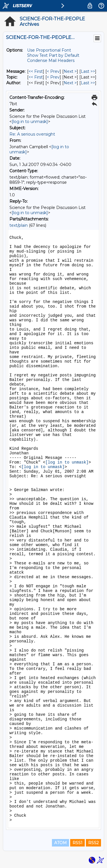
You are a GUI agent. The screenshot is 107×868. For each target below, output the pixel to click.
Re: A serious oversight (32, 134)
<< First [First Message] (36, 71)
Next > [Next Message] (70, 71)
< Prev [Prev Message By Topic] (53, 77)
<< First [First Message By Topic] (36, 77)
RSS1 (77, 843)
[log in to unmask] (30, 122)
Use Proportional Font (49, 50)
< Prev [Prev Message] (53, 71)
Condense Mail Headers (51, 60)
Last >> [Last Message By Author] (88, 83)
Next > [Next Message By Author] (70, 83)
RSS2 (93, 843)
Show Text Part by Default (53, 55)
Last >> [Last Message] (88, 71)
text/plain (19, 225)
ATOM (60, 843)
